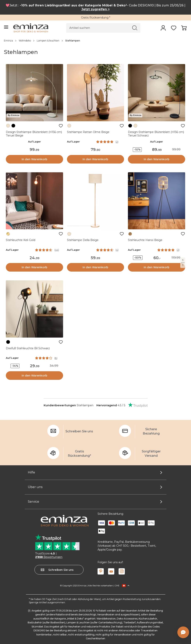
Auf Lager (34, 142)
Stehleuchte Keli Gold (21, 240)
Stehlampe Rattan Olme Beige (88, 132)
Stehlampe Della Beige (83, 240)
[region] (95, 40)
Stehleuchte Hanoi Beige (145, 240)
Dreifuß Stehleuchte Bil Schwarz (28, 348)
